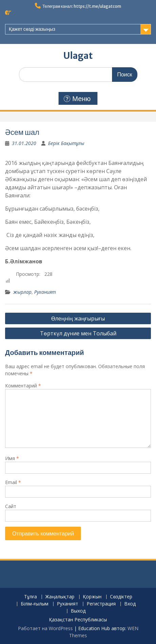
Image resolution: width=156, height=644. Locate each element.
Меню (77, 99)
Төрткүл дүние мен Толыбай (78, 333)
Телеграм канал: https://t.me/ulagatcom (82, 6)
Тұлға (30, 597)
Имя (12, 458)
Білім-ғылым (35, 604)
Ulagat (78, 56)
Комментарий (23, 386)
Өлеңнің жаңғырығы (78, 318)
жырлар (22, 292)
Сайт (11, 506)
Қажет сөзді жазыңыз (32, 29)
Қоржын (92, 597)
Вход (130, 604)
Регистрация (101, 604)
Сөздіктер (121, 597)
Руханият (45, 292)
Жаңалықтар (60, 597)
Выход (78, 611)
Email (13, 482)
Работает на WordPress (45, 628)
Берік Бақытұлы (66, 143)
